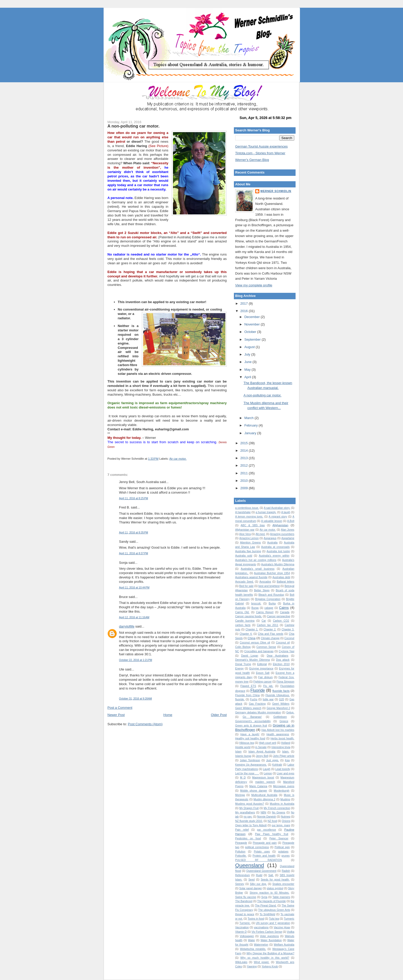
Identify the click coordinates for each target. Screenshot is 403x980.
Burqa (255, 608)
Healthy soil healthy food (250, 738)
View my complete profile (254, 285)
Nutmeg (286, 817)
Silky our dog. (258, 884)
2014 (245, 451)
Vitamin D (241, 932)
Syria (264, 897)
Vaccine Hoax (282, 927)
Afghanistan (280, 525)
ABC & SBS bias (253, 525)
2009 (245, 488)
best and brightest (269, 586)
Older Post (219, 715)
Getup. (290, 713)
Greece (284, 721)
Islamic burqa (243, 756)
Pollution (240, 852)
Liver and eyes (286, 773)
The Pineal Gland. (266, 906)
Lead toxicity (283, 769)
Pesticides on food (248, 838)
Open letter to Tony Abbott (251, 825)
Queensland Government (261, 871)
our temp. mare (281, 825)
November (253, 324)
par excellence (267, 830)
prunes (286, 856)
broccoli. (256, 604)
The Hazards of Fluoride (272, 901)
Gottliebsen (280, 717)
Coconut (289, 638)
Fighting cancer (263, 682)
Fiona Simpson (285, 682)
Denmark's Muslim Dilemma (253, 660)
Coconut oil (283, 643)
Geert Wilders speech (248, 708)
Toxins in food (256, 919)
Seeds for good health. (275, 880)
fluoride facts (281, 691)
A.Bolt (291, 521)
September (253, 339)
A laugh (286, 512)
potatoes (283, 852)
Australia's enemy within (274, 556)
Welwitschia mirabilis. (253, 949)
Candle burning (245, 621)
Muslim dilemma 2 (264, 799)
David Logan (250, 656)
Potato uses (262, 852)
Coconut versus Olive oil (255, 643)
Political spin (282, 847)
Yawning (252, 967)
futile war (268, 699)
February (252, 425)
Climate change (270, 638)
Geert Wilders (281, 704)
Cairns (284, 608)
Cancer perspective (279, 616)
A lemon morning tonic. (249, 517)
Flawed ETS (248, 686)
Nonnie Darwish (267, 817)
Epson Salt (263, 673)
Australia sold (244, 556)
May (248, 370)
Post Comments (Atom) (145, 724)
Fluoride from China (247, 695)
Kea (287, 760)
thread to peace (245, 914)
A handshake (243, 512)
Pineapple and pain (265, 843)
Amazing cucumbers (282, 534)
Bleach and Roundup (271, 595)
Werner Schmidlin (276, 191)
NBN (263, 813)
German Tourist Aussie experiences (261, 146)
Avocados (265, 582)
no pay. (248, 817)
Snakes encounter (283, 884)
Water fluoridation (271, 940)
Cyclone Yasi (286, 651)
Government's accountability (253, 721)
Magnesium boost (263, 778)
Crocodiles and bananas (259, 651)
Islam (238, 752)
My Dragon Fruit (249, 808)
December (253, 317)
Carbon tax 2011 (268, 625)
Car (264, 621)
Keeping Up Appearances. (251, 765)
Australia (272, 543)
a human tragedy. (266, 512)
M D (243, 778)
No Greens (279, 813)
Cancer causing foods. (249, 616)
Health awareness (278, 734)
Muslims (285, 799)
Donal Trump (243, 664)
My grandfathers (245, 813)
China (251, 638)
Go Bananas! (252, 717)
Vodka (291, 932)
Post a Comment (120, 708)
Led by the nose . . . (247, 773)
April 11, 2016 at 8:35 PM (134, 533)
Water (251, 940)
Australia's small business (258, 569)
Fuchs (254, 699)
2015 (245, 443)
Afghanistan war (245, 530)
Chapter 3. (288, 629)
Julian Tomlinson (250, 760)
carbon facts (243, 625)
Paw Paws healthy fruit (272, 834)
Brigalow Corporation (268, 599)
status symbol (275, 888)
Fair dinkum (265, 677)
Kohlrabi (277, 765)
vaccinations (261, 927)
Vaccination (242, 927)
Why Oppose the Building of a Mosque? (270, 953)
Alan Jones (288, 530)
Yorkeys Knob (270, 967)
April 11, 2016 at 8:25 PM (134, 498)
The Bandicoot (244, 901)
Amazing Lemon (249, 538)
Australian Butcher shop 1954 (272, 573)
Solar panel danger (251, 888)
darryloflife (127, 626)
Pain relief (242, 830)
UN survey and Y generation (273, 923)
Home (168, 715)
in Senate (261, 747)
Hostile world (243, 747)
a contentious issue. (247, 508)
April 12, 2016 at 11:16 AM (134, 617)
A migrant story (278, 517)
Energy (239, 669)
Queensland (250, 865)
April (248, 377)
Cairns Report (265, 612)
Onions (286, 821)
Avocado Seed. (244, 582)
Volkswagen (247, 936)
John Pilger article (284, 756)
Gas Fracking (257, 704)
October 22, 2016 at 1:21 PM (136, 660)
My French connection (277, 808)
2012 (245, 465)
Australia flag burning (248, 551)
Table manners (281, 897)
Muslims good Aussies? (250, 804)
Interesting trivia (281, 747)
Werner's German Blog (252, 160)
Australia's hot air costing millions (256, 560)
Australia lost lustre (278, 551)
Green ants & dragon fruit (251, 726)
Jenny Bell (262, 756)
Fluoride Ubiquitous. (278, 695)
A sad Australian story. (277, 508)
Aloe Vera (245, 534)
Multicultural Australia (264, 795)
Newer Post (116, 715)
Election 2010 (281, 664)
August (250, 347)
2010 (245, 481)
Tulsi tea (274, 919)
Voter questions (269, 936)
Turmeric (289, 919)
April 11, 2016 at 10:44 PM (134, 588)
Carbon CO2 (281, 621)
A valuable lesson (272, 521)
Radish (286, 871)
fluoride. (240, 699)
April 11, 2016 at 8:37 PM (134, 553)
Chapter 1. (252, 629)
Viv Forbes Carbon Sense (267, 932)
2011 (245, 473)
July (248, 354)
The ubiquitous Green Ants (274, 910)
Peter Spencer (279, 838)
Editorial (262, 664)
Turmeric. (245, 923)
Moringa (240, 795)
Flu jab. (268, 686)
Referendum (242, 875)
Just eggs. (272, 760)
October (251, 332)
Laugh (267, 769)
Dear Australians (278, 656)
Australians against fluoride (251, 577)
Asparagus (270, 538)
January (251, 433)
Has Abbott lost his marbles (278, 730)
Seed (251, 880)
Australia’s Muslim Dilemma (278, 564)
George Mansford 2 (278, 708)
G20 (282, 699)
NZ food (272, 821)
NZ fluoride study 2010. (249, 821)
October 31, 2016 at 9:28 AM (135, 699)
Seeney (240, 884)
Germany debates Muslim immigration (258, 713)
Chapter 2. (270, 629)
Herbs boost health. (282, 738)
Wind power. (262, 962)
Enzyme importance (261, 669)
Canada (285, 612)
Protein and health (264, 856)
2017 (245, 303)
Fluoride (258, 690)
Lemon (268, 773)
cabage (269, 608)
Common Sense (266, 647)
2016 (245, 311)
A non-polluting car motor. (134, 126)
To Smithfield (267, 914)
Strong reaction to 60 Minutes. (269, 893)
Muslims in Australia (282, 804)
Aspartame (288, 538)
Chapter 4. (246, 634)
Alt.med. (260, 534)
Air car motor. (178, 459)
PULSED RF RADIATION (259, 860)
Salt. (271, 875)
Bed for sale (246, 586)
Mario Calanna (258, 786)
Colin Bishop (243, 647)
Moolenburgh (282, 791)
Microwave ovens (284, 786)
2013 (245, 458)
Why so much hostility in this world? (265, 958)
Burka (272, 604)
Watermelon (261, 945)
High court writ (267, 743)
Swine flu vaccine (246, 897)
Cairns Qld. (242, 612)
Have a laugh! (250, 734)
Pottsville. (241, 856)
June (249, 362)
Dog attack (283, 660)
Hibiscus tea (247, 743)
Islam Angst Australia (262, 752)
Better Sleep (262, 590)
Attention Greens (250, 543)
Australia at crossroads (275, 547)
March (250, 418)
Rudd (259, 875)
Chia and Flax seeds (271, 634)
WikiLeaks (241, 962)
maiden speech (265, 782)
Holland (286, 743)
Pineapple (241, 843)
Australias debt (281, 577)
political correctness (257, 847)
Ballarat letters (286, 582)
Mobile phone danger (254, 791)
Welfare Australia (284, 945)
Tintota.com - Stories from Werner (260, 153)
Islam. (286, 752)
